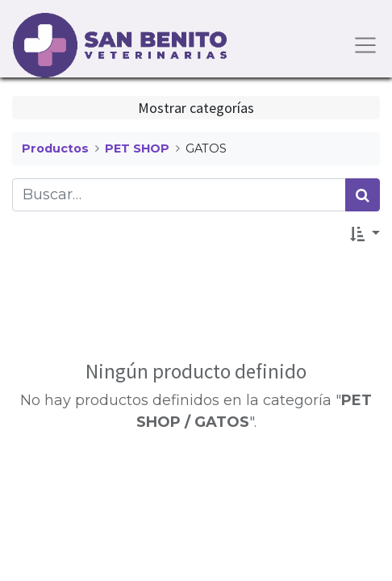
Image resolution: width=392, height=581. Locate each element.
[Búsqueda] (363, 195)
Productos (55, 148)
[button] (365, 234)
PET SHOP (137, 148)
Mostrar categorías (196, 108)
